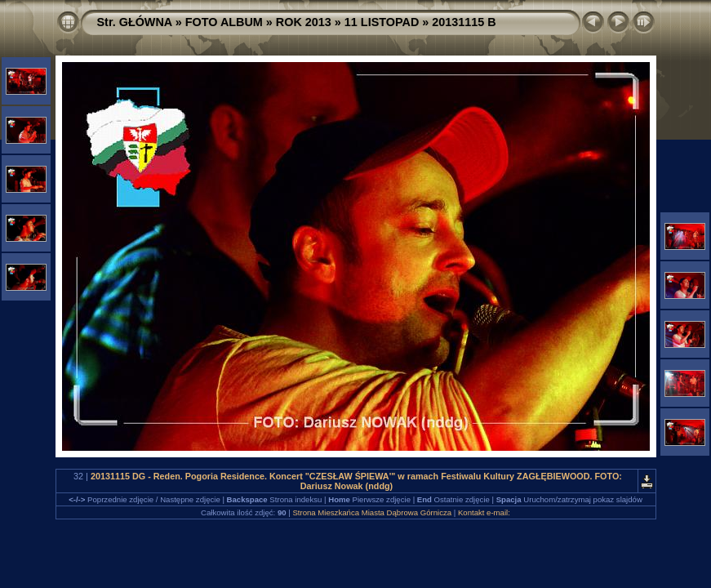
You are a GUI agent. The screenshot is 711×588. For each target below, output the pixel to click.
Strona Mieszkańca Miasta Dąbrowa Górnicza (372, 512)
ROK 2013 (304, 22)
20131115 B (464, 22)
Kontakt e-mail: (484, 512)
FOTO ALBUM (224, 22)
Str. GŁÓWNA (135, 22)
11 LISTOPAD (382, 22)
